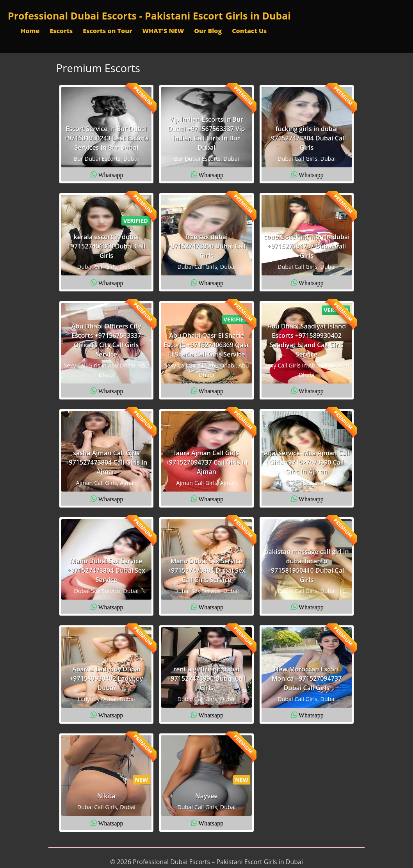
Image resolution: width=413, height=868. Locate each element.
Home (30, 31)
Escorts (61, 31)
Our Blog (208, 31)
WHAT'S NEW (163, 31)
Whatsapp (111, 174)
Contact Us (249, 31)
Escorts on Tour (107, 31)
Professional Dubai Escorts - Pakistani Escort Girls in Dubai (149, 16)
